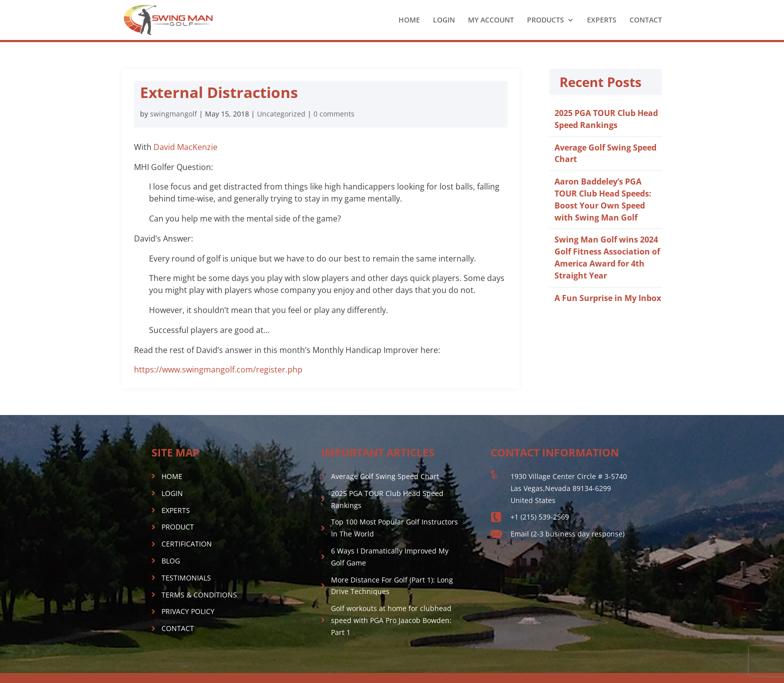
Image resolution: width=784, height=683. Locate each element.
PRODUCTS (545, 20)
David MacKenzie (185, 147)
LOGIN (444, 20)
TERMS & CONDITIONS (199, 595)
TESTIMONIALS (186, 578)
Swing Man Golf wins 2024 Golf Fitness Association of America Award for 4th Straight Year (607, 257)
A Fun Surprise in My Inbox (608, 298)
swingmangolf (173, 114)
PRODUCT (178, 527)
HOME (409, 20)
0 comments (334, 114)
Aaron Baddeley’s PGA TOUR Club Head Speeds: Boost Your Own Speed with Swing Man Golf (603, 199)
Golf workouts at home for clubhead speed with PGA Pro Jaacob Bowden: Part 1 (391, 620)
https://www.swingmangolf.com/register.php (218, 369)
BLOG (171, 561)
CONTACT (646, 20)
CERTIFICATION (187, 544)
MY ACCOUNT (491, 20)
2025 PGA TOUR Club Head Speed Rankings (606, 119)
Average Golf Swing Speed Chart (385, 476)
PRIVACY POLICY (188, 611)
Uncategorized (281, 114)
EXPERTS (602, 20)
